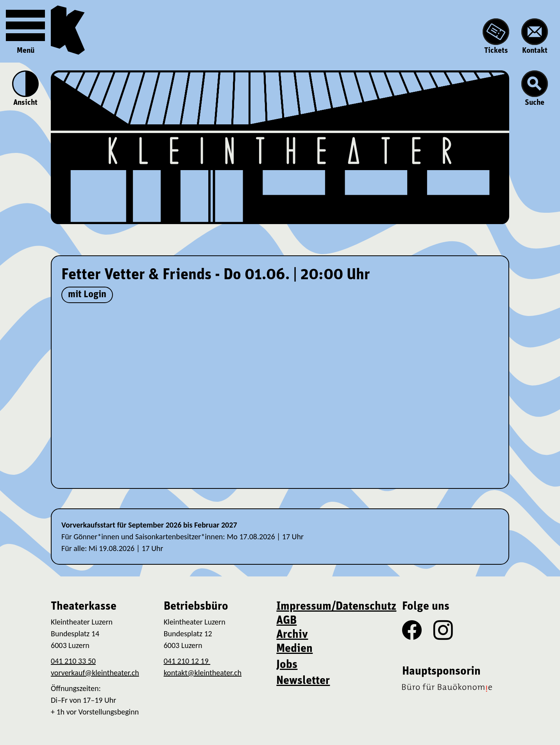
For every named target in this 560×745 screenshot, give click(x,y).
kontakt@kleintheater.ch (203, 673)
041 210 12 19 (187, 661)
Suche (535, 89)
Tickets (496, 37)
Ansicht (25, 89)
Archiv (292, 635)
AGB (286, 621)
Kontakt (535, 37)
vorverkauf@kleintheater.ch (95, 673)
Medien (294, 649)
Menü (25, 30)
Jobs (287, 665)
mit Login (87, 295)
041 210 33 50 (73, 661)
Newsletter (303, 681)
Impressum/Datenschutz (336, 607)
